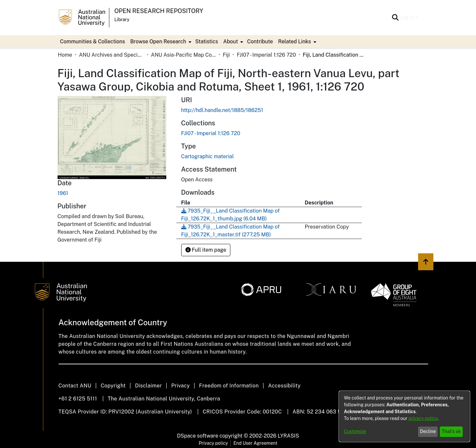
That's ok (451, 431)
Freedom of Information (229, 386)
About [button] (231, 42)
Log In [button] (408, 17)
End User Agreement (255, 443)
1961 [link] (63, 193)
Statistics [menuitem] (207, 42)
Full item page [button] (206, 250)
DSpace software (198, 436)
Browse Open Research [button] (158, 42)
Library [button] (122, 20)
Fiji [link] (226, 55)
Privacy (180, 386)
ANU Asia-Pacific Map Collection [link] (184, 55)
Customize (355, 431)
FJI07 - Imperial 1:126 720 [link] (266, 55)
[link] (211, 133)
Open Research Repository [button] (159, 11)
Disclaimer (149, 386)
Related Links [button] (295, 42)
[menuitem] (160, 42)
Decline (428, 431)
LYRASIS (288, 436)
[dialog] (404, 416)
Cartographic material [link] (208, 156)
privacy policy (423, 418)
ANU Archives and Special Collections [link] (112, 55)
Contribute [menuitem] (260, 42)
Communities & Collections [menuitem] (93, 42)
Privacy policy (213, 443)
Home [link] (65, 55)
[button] (395, 18)
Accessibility (284, 386)
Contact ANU (75, 386)
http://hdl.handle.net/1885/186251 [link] (222, 110)
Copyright (113, 386)
